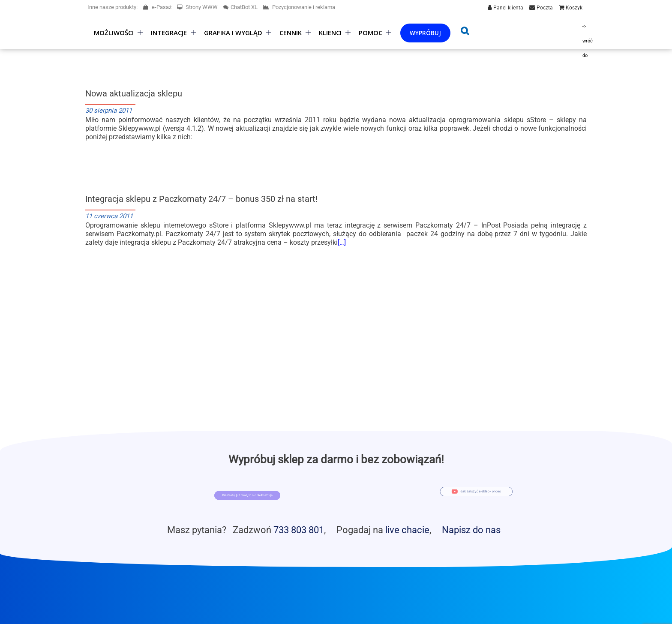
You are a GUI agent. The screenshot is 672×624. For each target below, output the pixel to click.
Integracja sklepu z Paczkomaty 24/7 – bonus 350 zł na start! (201, 199)
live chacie (407, 530)
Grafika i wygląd (233, 33)
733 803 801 (299, 530)
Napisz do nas (471, 530)
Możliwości (114, 33)
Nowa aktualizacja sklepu (134, 93)
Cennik (291, 33)
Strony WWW (197, 7)
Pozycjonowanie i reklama (299, 7)
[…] (342, 242)
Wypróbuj (425, 33)
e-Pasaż (157, 7)
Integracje (169, 33)
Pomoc (370, 33)
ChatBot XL (240, 7)
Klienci (330, 33)
